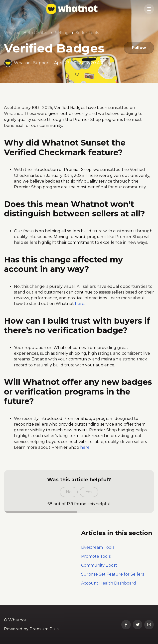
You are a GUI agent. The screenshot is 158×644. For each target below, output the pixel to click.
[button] (149, 9)
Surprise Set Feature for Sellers (113, 574)
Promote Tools (96, 556)
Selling (62, 33)
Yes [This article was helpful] (89, 492)
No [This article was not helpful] (69, 492)
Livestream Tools (98, 547)
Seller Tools (87, 33)
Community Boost (99, 565)
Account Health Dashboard (109, 583)
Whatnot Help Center (26, 33)
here (80, 304)
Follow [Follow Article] (139, 48)
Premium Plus (44, 629)
